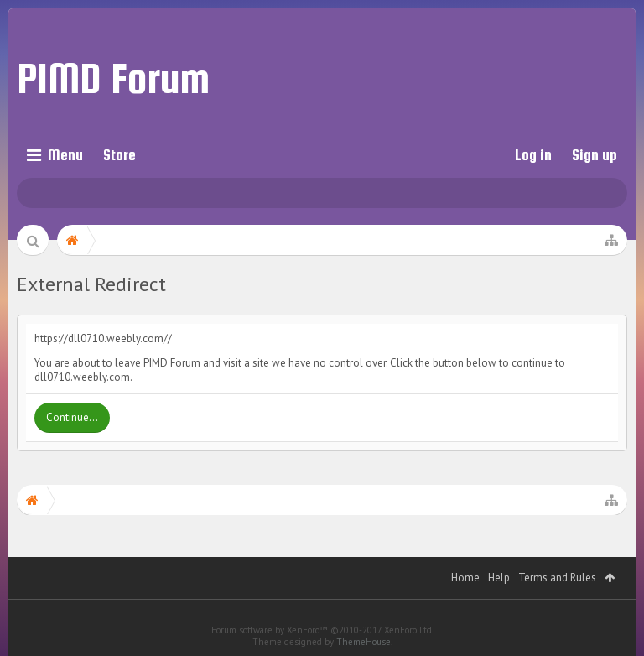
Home (465, 578)
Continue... (72, 417)
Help (499, 578)
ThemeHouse (364, 642)
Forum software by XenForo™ (322, 630)
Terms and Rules (557, 578)
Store (119, 155)
